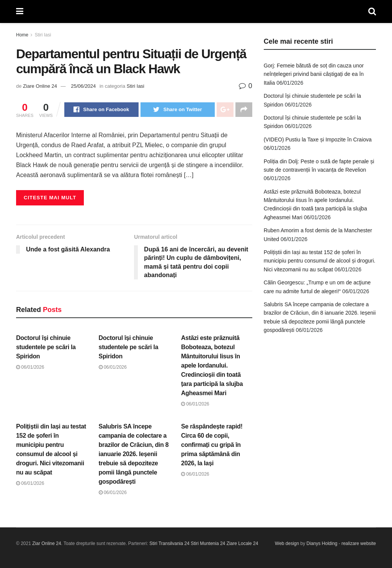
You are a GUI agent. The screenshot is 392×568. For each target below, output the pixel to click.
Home (22, 35)
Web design (287, 543)
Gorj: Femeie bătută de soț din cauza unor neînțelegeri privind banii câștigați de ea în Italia (314, 74)
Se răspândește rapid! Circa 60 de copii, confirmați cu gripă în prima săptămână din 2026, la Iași (212, 445)
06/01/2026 (30, 367)
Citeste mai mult (50, 198)
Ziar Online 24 (47, 543)
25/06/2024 (83, 86)
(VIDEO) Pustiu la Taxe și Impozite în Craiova (318, 140)
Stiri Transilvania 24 (169, 543)
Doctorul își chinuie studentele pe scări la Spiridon (46, 347)
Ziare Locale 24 (243, 543)
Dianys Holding (322, 543)
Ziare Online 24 (40, 86)
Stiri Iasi (43, 35)
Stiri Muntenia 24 (208, 543)
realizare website (359, 543)
